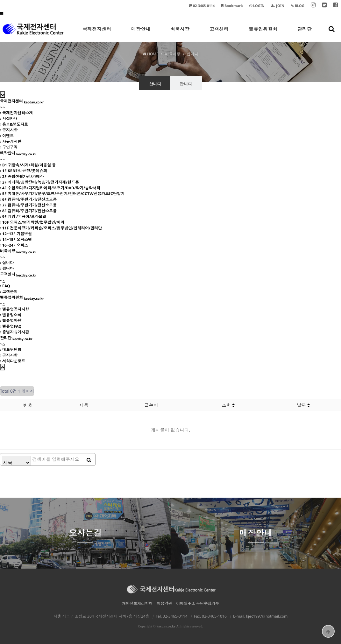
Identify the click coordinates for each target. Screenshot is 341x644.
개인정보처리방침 (137, 603)
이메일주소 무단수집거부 (198, 603)
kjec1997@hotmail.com (267, 616)
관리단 (305, 34)
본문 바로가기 (0, 0)
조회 (228, 405)
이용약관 (164, 603)
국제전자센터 (97, 34)
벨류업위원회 (263, 34)
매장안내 (141, 34)
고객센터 (219, 34)
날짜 (304, 405)
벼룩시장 (180, 34)
